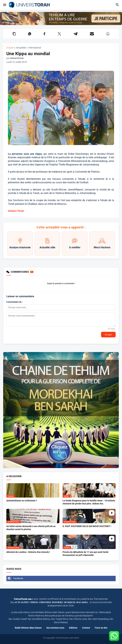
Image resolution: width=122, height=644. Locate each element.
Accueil (10, 48)
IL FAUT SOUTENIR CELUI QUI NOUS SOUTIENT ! (87, 526)
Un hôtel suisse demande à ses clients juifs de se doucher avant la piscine (31, 528)
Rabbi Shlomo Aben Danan (28, 628)
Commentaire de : (14, 302)
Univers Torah (16, 211)
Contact (86, 628)
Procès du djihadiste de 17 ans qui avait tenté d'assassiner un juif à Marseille (86, 554)
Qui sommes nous (55, 628)
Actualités (21, 48)
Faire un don (101, 628)
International (35, 48)
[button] (4, 5)
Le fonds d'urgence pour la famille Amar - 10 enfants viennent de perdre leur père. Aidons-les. (89, 502)
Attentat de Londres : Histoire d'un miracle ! (28, 552)
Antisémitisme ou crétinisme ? (22, 501)
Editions (73, 628)
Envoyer (108, 335)
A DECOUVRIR (14, 476)
